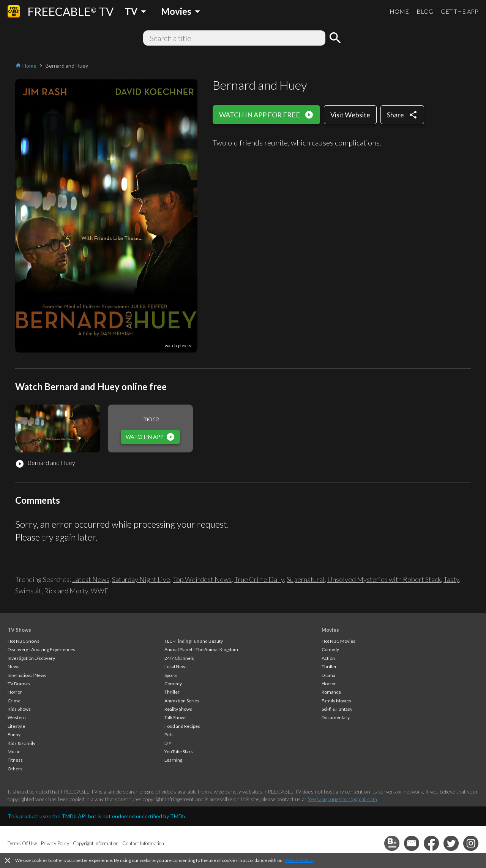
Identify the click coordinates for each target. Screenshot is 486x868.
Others (15, 769)
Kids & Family (21, 743)
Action (328, 658)
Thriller (172, 692)
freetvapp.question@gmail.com (342, 799)
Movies (330, 630)
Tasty (451, 579)
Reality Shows (178, 709)
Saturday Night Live (141, 579)
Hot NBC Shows (24, 641)
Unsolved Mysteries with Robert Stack (384, 579)
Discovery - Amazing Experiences (41, 649)
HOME (399, 11)
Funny (14, 734)
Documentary (336, 717)
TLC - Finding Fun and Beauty (194, 641)
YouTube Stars (179, 752)
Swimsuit (28, 591)
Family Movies (336, 701)
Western (17, 717)
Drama (328, 675)
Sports (171, 675)
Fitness (15, 760)
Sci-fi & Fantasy (337, 709)
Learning (173, 760)
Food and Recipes (182, 726)
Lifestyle (16, 726)
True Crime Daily (259, 579)
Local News (176, 666)
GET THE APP (460, 11)
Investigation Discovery (31, 658)
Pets (169, 734)
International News (27, 675)
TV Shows (19, 630)
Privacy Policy (299, 860)
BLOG (425, 11)
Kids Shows (19, 709)
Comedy (173, 684)
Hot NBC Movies (338, 641)
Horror (15, 692)
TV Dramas (19, 684)
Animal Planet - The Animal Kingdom (201, 649)
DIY (168, 743)
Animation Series (182, 701)
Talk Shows (175, 717)
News (13, 666)
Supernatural (306, 579)
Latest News (91, 579)
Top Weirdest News (202, 579)
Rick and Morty (66, 591)
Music (14, 752)
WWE (100, 591)
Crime (14, 701)
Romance (331, 692)
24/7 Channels (179, 658)
